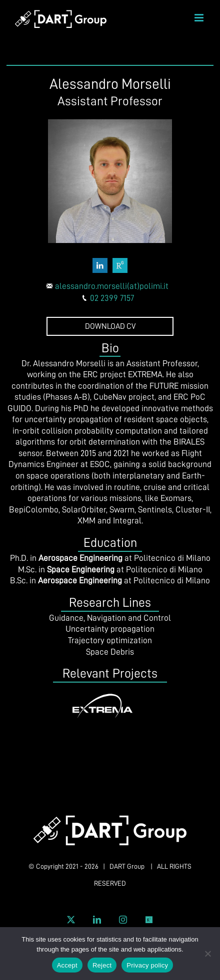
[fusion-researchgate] (120, 265)
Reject (102, 965)
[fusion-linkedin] (100, 265)
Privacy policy (147, 965)
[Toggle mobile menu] (200, 18)
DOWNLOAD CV (110, 326)
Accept (67, 965)
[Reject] (207, 954)
